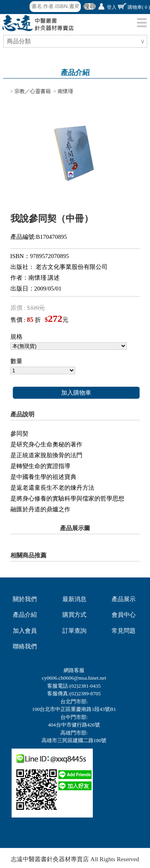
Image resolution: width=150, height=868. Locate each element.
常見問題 (124, 631)
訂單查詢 (74, 631)
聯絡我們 (25, 646)
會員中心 (124, 615)
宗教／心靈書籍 (33, 91)
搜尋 (90, 6)
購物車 (139, 7)
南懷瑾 (65, 91)
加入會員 (25, 631)
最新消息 (74, 599)
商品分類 (20, 41)
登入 (112, 7)
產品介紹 (25, 615)
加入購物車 (76, 393)
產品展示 (124, 599)
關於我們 (25, 599)
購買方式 (74, 615)
